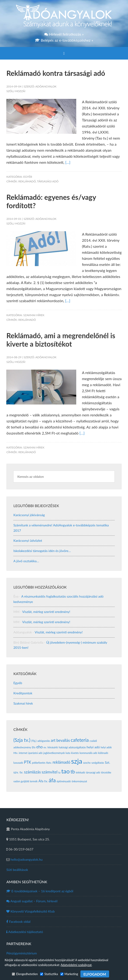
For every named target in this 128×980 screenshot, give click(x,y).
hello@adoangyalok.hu (27, 859)
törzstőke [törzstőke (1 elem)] (106, 772)
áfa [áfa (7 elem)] (52, 780)
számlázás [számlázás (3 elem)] (32, 772)
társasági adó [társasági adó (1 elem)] (93, 772)
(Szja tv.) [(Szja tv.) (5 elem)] (22, 740)
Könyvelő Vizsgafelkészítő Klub (30, 911)
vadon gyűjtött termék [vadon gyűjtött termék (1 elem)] (25, 781)
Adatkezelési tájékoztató (25, 932)
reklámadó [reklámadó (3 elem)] (61, 762)
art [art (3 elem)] (53, 740)
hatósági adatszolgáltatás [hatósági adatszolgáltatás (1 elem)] (72, 747)
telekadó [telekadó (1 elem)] (80, 772)
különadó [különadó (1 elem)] (103, 753)
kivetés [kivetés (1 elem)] (75, 753)
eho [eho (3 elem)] (40, 747)
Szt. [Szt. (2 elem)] (107, 762)
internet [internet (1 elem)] (23, 753)
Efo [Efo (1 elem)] (34, 747)
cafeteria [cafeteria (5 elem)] (80, 740)
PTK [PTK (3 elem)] (28, 762)
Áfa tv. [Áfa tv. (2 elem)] (43, 781)
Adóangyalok (64, 16)
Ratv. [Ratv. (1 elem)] (49, 763)
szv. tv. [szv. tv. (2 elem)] (18, 772)
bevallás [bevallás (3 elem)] (63, 740)
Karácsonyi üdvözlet (28, 540)
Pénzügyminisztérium (21, 953)
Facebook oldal (18, 921)
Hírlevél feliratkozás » (64, 34)
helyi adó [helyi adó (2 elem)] (93, 747)
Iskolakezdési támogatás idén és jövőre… (42, 551)
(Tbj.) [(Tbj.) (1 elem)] (34, 741)
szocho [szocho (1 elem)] (87, 763)
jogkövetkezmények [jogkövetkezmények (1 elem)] (54, 753)
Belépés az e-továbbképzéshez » (64, 40)
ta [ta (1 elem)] (59, 772)
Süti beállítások (17, 870)
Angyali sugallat (32, 901)
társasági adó (48, 181)
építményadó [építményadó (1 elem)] (64, 781)
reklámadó (27, 181)
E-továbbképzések (40, 891)
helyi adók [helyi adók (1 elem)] (106, 747)
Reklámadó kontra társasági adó (56, 73)
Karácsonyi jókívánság (29, 515)
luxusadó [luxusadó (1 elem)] (18, 763)
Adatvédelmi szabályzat (76, 965)
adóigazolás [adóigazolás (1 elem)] (44, 741)
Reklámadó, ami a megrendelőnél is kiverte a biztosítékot (61, 340)
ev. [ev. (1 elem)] (45, 747)
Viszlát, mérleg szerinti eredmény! (46, 612)
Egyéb (28, 177)
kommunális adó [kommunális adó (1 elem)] (89, 753)
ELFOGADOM (95, 974)
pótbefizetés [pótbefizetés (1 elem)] (39, 763)
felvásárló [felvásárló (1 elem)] (53, 747)
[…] (68, 162)
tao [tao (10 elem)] (66, 771)
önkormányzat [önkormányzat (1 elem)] (79, 781)
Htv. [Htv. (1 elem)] (16, 753)
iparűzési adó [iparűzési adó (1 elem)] (35, 753)
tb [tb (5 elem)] (73, 772)
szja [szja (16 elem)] (77, 761)
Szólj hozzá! (16, 91)
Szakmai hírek (34, 315)
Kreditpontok (23, 693)
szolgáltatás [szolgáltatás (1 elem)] (98, 763)
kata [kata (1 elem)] (68, 753)
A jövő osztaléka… (26, 561)
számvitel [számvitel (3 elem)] (50, 772)
